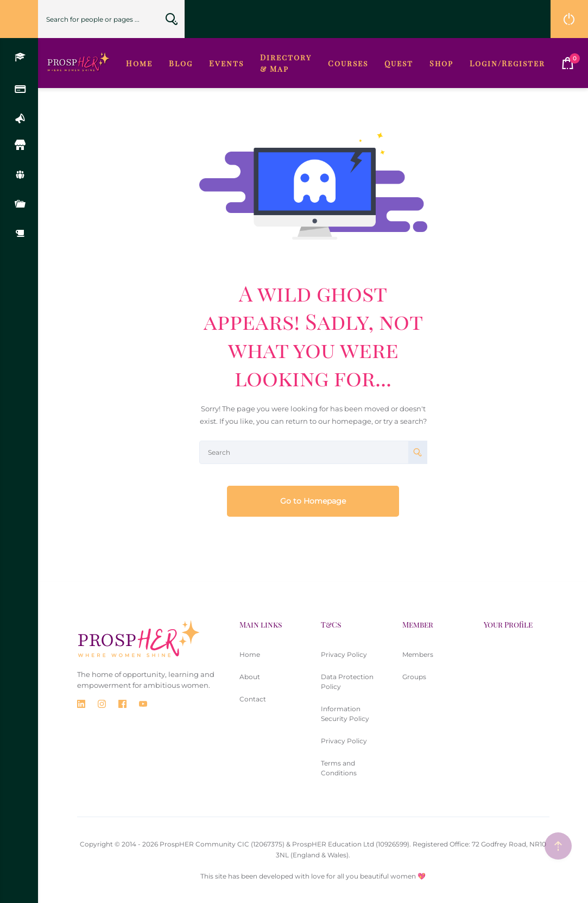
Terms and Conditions (339, 768)
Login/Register (507, 63)
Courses (348, 63)
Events (226, 63)
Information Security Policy (345, 714)
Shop (441, 63)
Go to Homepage (313, 501)
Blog (181, 63)
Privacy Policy (344, 654)
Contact (253, 699)
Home (139, 63)
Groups (414, 677)
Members (418, 654)
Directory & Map (286, 63)
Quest (399, 63)
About (250, 677)
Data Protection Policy (347, 682)
